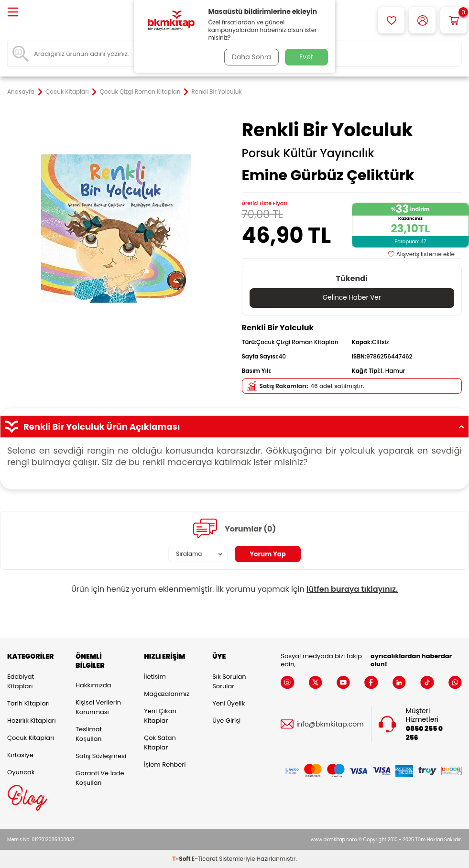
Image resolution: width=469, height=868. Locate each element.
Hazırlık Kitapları (32, 721)
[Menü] (13, 13)
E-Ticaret (205, 859)
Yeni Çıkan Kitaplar (160, 716)
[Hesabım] (422, 20)
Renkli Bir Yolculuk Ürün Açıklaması (234, 427)
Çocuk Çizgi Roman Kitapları (140, 92)
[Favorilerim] (391, 20)
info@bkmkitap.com (330, 724)
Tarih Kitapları (28, 703)
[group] (117, 229)
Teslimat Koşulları (89, 734)
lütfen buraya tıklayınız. (352, 590)
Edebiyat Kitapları (21, 681)
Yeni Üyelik (229, 703)
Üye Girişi (226, 721)
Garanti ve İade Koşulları (100, 778)
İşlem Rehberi (165, 765)
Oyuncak (21, 772)
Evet (306, 57)
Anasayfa (21, 92)
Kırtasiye (20, 755)
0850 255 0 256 (424, 734)
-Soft (182, 859)
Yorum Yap (268, 554)
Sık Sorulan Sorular (229, 681)
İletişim (155, 677)
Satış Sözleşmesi (101, 756)
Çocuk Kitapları (67, 92)
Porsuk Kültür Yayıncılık (308, 153)
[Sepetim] (453, 20)
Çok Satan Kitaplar (160, 743)
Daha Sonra (250, 57)
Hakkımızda (93, 686)
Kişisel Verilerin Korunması (98, 708)
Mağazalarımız (167, 694)
